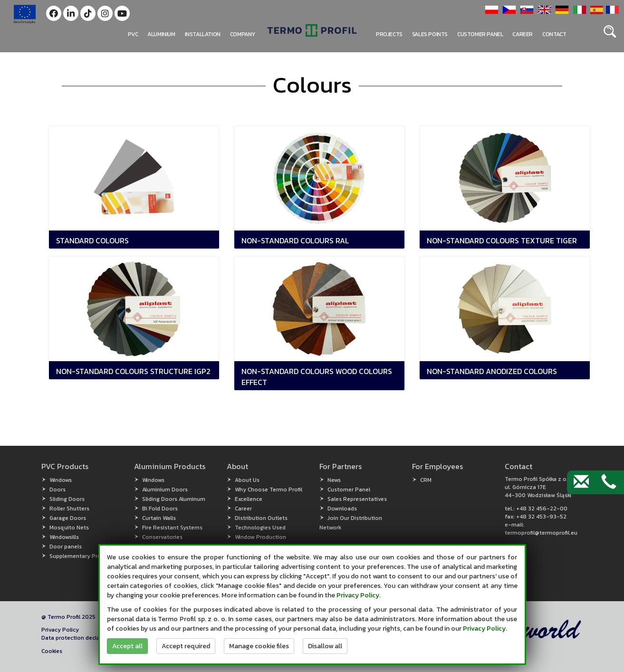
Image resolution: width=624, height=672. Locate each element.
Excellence (249, 499)
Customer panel (480, 34)
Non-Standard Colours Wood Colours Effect (317, 377)
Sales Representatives (357, 499)
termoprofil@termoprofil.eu (541, 533)
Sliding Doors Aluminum (174, 499)
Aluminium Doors (165, 490)
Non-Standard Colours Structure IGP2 (133, 371)
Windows (61, 480)
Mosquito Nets (69, 528)
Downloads (342, 509)
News (334, 480)
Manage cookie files (259, 646)
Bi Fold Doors (160, 509)
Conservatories (162, 537)
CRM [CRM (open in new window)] (426, 480)
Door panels (66, 547)
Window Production (260, 537)
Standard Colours (92, 240)
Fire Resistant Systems (172, 528)
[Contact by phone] (609, 482)
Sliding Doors (67, 499)
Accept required (186, 646)
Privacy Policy (60, 630)
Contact (554, 34)
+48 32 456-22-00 (542, 509)
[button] (54, 13)
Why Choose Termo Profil (269, 490)
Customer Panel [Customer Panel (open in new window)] (349, 490)
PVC (133, 34)
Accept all (127, 646)
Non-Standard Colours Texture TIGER (502, 240)
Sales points (430, 34)
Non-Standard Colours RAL (295, 240)
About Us (247, 480)
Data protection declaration (79, 638)
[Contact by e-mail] (581, 482)
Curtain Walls (159, 518)
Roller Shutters (69, 509)
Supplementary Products (83, 556)
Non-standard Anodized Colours (492, 371)
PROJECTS (389, 34)
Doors (58, 490)
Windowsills (64, 537)
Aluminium (161, 34)
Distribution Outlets (261, 518)
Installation (203, 34)
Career (523, 34)
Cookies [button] (52, 651)
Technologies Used (260, 528)
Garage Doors (68, 518)
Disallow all (325, 646)
